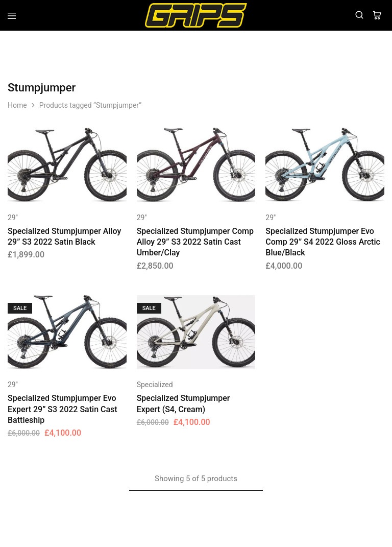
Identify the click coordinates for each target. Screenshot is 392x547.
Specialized (155, 385)
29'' (13, 218)
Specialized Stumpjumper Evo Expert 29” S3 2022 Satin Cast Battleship (63, 409)
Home (17, 105)
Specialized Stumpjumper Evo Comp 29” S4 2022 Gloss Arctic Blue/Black (323, 242)
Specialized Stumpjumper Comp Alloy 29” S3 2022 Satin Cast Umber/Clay (195, 242)
